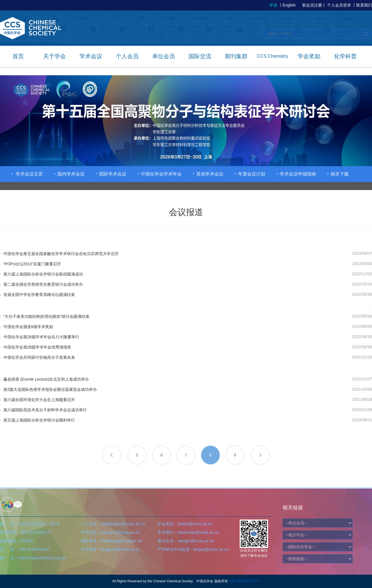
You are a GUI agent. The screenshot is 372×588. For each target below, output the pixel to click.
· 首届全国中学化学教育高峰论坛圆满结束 (37, 295)
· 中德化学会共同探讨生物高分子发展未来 (37, 357)
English (289, 5)
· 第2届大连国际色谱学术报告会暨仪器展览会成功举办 (48, 389)
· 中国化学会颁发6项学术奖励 (27, 327)
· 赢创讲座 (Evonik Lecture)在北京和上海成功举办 (45, 379)
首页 (18, 56)
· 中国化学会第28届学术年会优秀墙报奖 (36, 347)
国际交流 (200, 56)
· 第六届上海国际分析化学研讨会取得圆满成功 (41, 274)
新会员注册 (312, 5)
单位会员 (164, 56)
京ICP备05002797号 (244, 581)
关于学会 (55, 56)
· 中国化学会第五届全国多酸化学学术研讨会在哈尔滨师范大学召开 (59, 254)
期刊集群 (236, 56)
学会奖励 (309, 56)
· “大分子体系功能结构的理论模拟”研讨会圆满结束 (45, 316)
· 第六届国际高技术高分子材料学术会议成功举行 (43, 410)
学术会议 (91, 56)
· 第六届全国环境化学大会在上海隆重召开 (37, 400)
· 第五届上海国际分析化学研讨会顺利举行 (37, 420)
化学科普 (345, 56)
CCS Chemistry (273, 56)
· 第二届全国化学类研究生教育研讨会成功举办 (41, 284)
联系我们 (364, 5)
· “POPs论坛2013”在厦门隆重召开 (31, 264)
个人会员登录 (339, 5)
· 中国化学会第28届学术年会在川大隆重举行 (40, 337)
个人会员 (127, 56)
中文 (273, 5)
